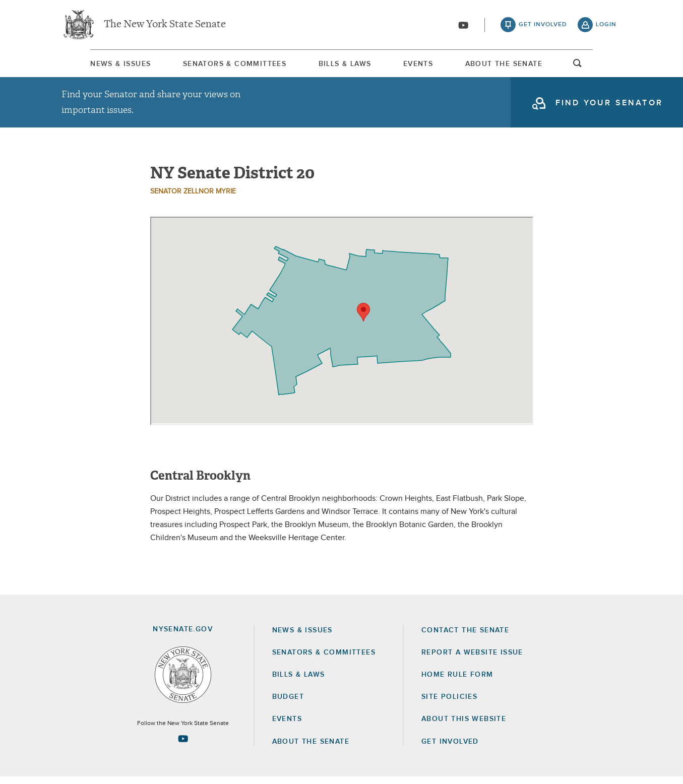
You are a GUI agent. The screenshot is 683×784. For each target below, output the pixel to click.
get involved (543, 25)
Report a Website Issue (472, 660)
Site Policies (449, 704)
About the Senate (311, 749)
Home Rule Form (457, 682)
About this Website (464, 726)
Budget (288, 704)
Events (428, 65)
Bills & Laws (342, 65)
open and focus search (606, 67)
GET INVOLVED (450, 749)
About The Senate (527, 65)
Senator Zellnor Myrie (193, 199)
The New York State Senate (165, 25)
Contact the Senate (465, 637)
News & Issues (92, 65)
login (606, 25)
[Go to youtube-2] (463, 26)
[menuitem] (92, 65)
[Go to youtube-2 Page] (183, 746)
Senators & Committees (219, 65)
